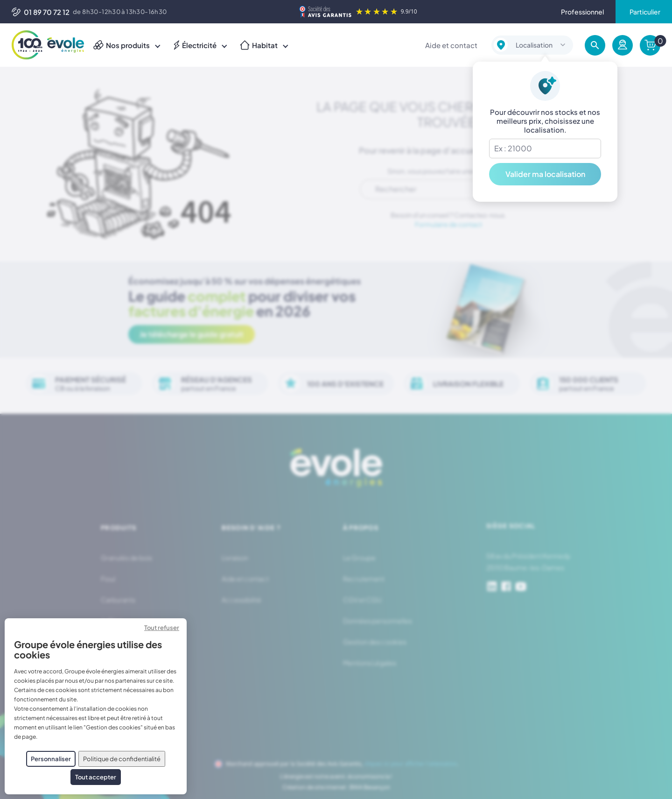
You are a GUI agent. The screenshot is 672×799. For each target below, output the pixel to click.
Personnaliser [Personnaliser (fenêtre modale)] (51, 759)
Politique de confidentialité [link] (122, 759)
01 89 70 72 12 (41, 12)
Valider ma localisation (545, 174)
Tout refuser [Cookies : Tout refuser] (162, 628)
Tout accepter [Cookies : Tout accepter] (96, 777)
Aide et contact (451, 45)
